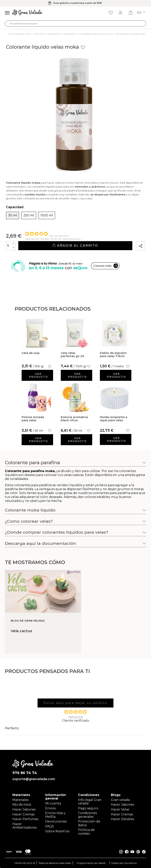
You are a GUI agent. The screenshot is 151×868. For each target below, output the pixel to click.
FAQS (50, 826)
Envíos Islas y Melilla (55, 815)
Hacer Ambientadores (24, 826)
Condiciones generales (87, 815)
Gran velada (120, 800)
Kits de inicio (22, 805)
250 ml (29, 215)
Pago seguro (88, 808)
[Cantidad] (11, 246)
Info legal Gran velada (90, 802)
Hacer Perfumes (25, 819)
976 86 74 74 (25, 773)
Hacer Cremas (23, 814)
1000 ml (47, 215)
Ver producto (38, 375)
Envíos (50, 808)
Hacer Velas (120, 809)
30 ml (13, 215)
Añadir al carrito (75, 246)
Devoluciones (56, 821)
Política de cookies (86, 832)
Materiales (20, 800)
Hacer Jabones (24, 809)
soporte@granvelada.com (33, 779)
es (141, 13)
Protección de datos (89, 823)
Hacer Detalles (122, 819)
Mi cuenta (53, 803)
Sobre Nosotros (57, 831)
